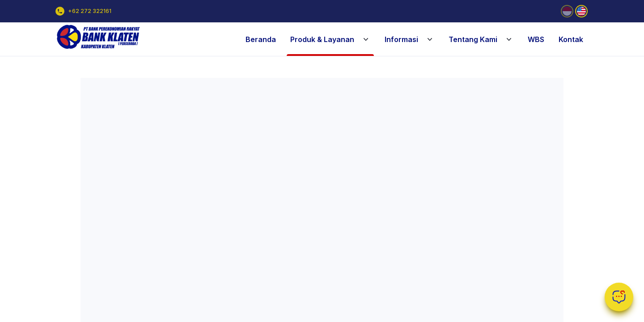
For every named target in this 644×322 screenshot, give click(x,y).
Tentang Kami (481, 39)
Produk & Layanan (330, 39)
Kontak (571, 39)
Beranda (261, 39)
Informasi (409, 39)
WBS (536, 39)
